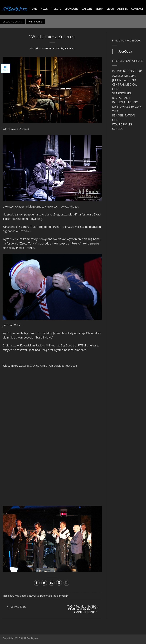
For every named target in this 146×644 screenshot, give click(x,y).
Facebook (125, 51)
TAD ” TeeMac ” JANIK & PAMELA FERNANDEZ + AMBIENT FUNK (83, 609)
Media (99, 9)
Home (33, 9)
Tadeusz (70, 48)
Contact (137, 9)
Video (110, 9)
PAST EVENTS (35, 22)
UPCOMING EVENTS (13, 22)
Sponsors (71, 9)
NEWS (44, 9)
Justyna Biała (17, 607)
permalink (62, 596)
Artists (123, 9)
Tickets (56, 9)
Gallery (87, 9)
